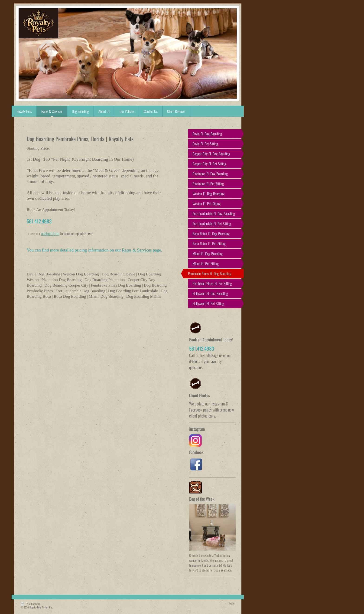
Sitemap (36, 604)
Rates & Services (137, 250)
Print (26, 604)
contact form (50, 233)
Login (232, 603)
